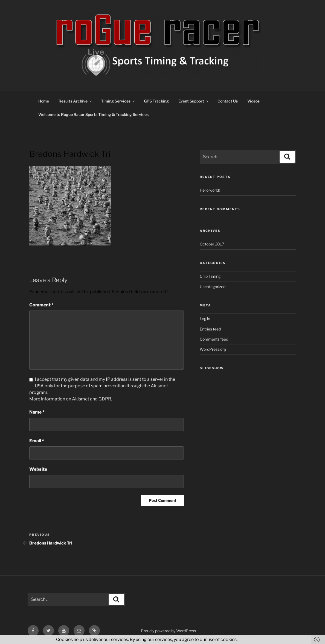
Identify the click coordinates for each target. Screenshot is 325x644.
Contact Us (228, 101)
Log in (205, 319)
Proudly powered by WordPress (168, 631)
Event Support (194, 101)
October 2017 (212, 244)
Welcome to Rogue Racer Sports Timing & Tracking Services (93, 114)
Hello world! (210, 190)
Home (44, 101)
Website (38, 469)
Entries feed (210, 329)
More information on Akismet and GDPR (70, 399)
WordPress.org (213, 349)
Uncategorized (213, 287)
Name (37, 412)
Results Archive (76, 101)
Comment (41, 305)
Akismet (159, 386)
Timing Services (118, 101)
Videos (253, 101)
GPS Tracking (156, 101)
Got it (250, 639)
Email (37, 441)
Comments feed (214, 339)
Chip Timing (210, 276)
